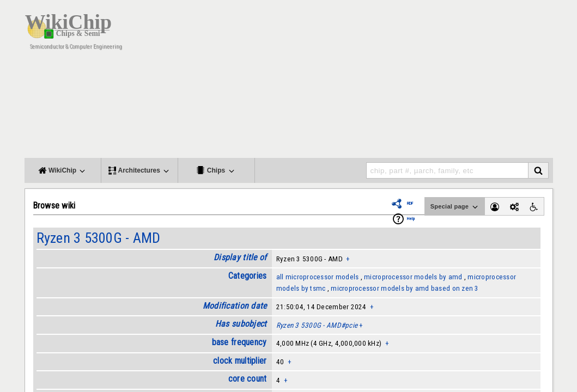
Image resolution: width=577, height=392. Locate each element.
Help (411, 219)
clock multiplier (240, 361)
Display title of (240, 257)
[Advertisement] (354, 82)
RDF (410, 203)
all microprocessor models (318, 277)
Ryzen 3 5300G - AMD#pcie (317, 325)
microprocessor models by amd (413, 277)
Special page (455, 207)
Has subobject (241, 324)
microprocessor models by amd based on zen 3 (405, 288)
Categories (248, 276)
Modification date (235, 306)
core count (248, 379)
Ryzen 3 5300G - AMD (99, 238)
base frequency (239, 342)
